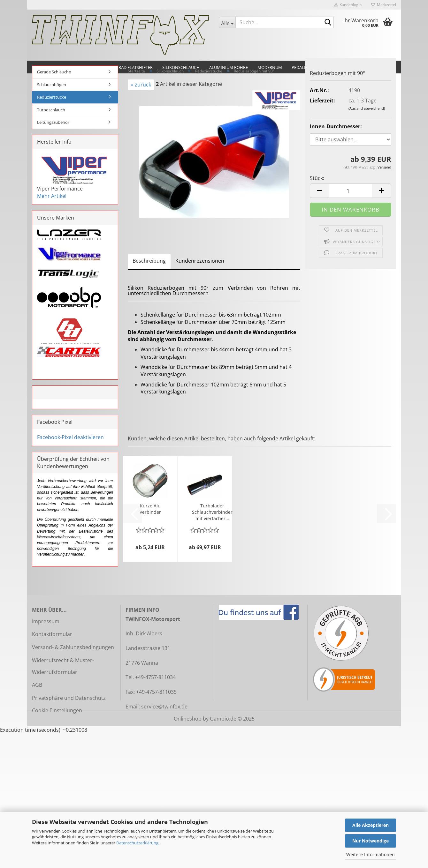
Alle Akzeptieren (371, 825)
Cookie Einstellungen (57, 710)
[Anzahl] (351, 191)
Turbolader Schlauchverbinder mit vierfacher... (212, 512)
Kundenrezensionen (200, 261)
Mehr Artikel (52, 196)
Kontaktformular (52, 634)
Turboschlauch (51, 110)
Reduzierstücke (52, 97)
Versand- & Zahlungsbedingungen (73, 647)
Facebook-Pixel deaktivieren (70, 437)
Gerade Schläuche (54, 72)
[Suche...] (227, 22)
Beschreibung (149, 261)
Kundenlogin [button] (348, 5)
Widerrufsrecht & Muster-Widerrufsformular (63, 666)
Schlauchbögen (52, 85)
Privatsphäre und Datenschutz (69, 698)
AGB (37, 685)
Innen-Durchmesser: (336, 126)
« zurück (141, 85)
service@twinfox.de (164, 707)
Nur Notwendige (371, 841)
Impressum (46, 621)
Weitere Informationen (371, 854)
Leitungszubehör (53, 122)
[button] (319, 191)
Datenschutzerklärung (137, 843)
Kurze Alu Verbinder (150, 509)
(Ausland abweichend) (367, 108)
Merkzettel (384, 5)
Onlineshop (188, 719)
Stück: (317, 178)
